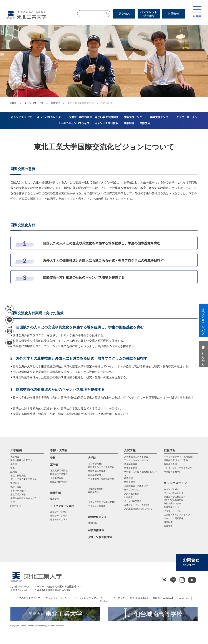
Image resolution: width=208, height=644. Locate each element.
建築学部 (56, 493)
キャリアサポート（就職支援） (179, 457)
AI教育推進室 (96, 530)
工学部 (54, 465)
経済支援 (128, 478)
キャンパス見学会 (133, 501)
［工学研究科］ (96, 464)
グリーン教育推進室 (100, 537)
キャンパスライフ (175, 483)
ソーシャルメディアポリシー (90, 598)
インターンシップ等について (178, 468)
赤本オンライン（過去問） (137, 505)
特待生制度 (130, 482)
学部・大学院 (59, 450)
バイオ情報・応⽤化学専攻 (101, 479)
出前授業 (128, 497)
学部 (53, 458)
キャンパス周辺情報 (174, 518)
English (104, 601)
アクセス (124, 14)
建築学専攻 (93, 492)
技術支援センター (173, 503)
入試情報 (130, 450)
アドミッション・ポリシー (137, 460)
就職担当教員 (170, 464)
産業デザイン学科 (59, 512)
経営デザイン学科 (59, 520)
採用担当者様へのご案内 (176, 460)
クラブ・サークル (173, 511)
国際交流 (55, 103)
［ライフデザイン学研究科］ (102, 502)
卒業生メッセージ (173, 472)
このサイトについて (30, 598)
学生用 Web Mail (139, 598)
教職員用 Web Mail (163, 598)
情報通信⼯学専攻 (97, 471)
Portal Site (183, 598)
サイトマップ (118, 598)
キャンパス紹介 (171, 489)
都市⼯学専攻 (95, 475)
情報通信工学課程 (59, 474)
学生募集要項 (131, 468)
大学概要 (16, 450)
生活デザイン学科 (59, 516)
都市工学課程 (57, 478)
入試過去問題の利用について (138, 509)
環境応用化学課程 (59, 482)
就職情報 (170, 450)
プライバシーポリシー (57, 598)
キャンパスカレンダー (175, 493)
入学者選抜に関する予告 (136, 457)
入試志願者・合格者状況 (136, 486)
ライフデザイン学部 (62, 506)
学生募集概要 (131, 464)
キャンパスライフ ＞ (37, 103)
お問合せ (173, 14)
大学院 (92, 458)
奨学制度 (168, 522)
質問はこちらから (203, 354)
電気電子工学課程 (59, 471)
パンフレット (149, 14)
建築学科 (55, 499)
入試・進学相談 (132, 494)
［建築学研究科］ (97, 489)
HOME (14, 103)
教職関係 (92, 523)
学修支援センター (173, 507)
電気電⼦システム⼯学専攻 (101, 467)
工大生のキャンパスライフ (177, 515)
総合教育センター (99, 517)
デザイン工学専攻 (97, 506)
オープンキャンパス (134, 490)
